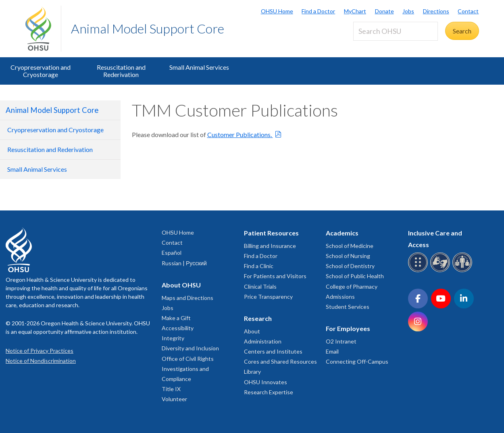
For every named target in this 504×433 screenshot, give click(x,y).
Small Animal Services (199, 67)
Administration (263, 341)
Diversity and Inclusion (190, 348)
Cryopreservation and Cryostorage (41, 71)
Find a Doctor (318, 11)
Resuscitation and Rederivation (121, 71)
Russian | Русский (184, 263)
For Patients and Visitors (275, 276)
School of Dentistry (350, 266)
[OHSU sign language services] (441, 271)
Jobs (408, 11)
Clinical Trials (260, 286)
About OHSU (181, 285)
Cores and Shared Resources (280, 361)
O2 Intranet (341, 341)
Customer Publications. (240, 134)
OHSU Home (277, 11)
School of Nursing (348, 256)
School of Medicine (350, 246)
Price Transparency (268, 297)
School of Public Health (355, 276)
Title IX (171, 389)
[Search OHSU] (396, 31)
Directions (436, 11)
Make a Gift (176, 318)
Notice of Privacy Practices (40, 351)
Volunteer (174, 399)
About (252, 331)
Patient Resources (271, 233)
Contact (468, 11)
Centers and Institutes (273, 351)
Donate (384, 11)
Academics (342, 233)
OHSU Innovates (266, 382)
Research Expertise (269, 392)
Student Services (348, 307)
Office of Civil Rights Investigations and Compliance (188, 369)
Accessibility (178, 328)
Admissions (340, 297)
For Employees (348, 328)
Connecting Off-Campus (357, 361)
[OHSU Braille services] (419, 271)
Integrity (173, 338)
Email (332, 351)
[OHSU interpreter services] (463, 271)
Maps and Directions (187, 298)
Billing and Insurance (270, 246)
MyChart (355, 11)
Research (258, 318)
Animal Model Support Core (148, 28)
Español (172, 253)
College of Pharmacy (352, 286)
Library (252, 372)
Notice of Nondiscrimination (41, 361)
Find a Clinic (259, 266)
